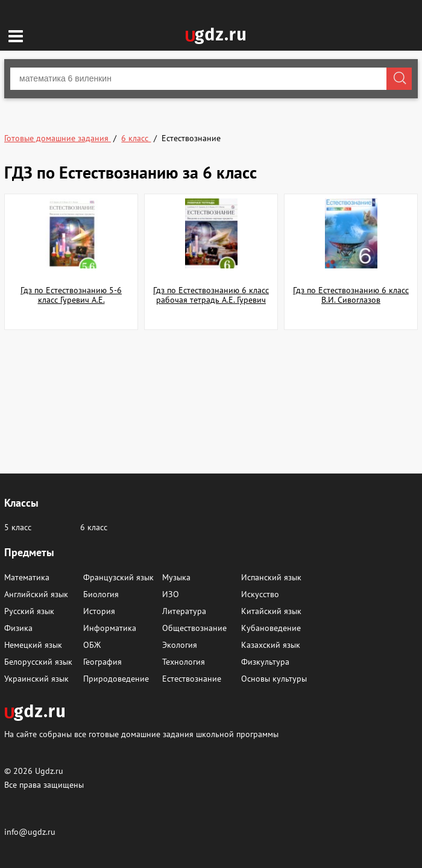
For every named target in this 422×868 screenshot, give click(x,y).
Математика (27, 577)
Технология (184, 662)
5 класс (18, 527)
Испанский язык (271, 577)
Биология (101, 594)
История (99, 611)
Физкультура (265, 662)
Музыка (176, 577)
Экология (180, 645)
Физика (18, 628)
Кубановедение (271, 628)
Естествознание (192, 679)
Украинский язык (36, 679)
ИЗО (171, 594)
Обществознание (194, 628)
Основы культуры (274, 679)
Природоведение (116, 679)
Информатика (110, 628)
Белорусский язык (38, 662)
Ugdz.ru (49, 771)
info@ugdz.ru (30, 832)
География (102, 662)
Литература (184, 611)
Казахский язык (271, 645)
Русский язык (29, 611)
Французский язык (118, 577)
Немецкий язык (33, 645)
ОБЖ (92, 645)
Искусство (260, 594)
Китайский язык (271, 611)
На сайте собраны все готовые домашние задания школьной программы (141, 734)
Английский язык (36, 594)
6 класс (94, 527)
